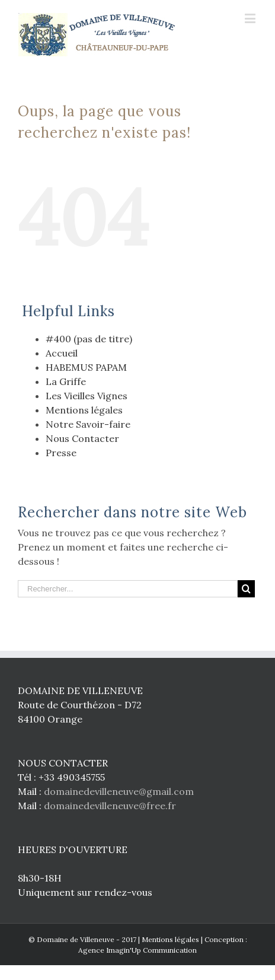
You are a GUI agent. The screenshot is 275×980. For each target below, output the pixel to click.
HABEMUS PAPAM (86, 367)
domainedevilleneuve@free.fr (110, 806)
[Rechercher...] (128, 589)
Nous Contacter (82, 438)
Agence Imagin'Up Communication (137, 950)
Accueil (62, 353)
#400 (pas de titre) (89, 339)
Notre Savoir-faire (88, 424)
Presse (61, 453)
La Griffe (66, 381)
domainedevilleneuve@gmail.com (119, 791)
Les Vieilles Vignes (87, 396)
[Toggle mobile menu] (251, 18)
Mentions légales (84, 410)
